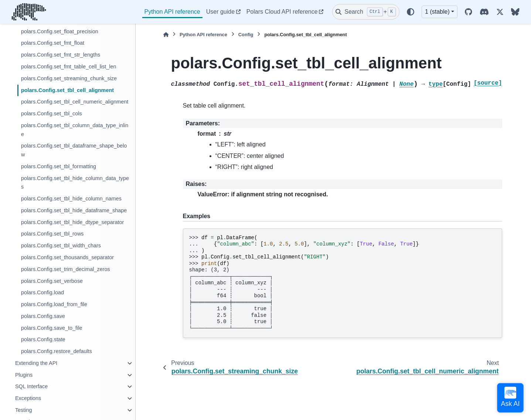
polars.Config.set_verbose (52, 281)
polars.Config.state (43, 339)
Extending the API (36, 363)
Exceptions (28, 398)
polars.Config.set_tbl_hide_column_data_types (75, 183)
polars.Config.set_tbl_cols (52, 114)
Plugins (24, 375)
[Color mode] (411, 12)
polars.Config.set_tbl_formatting (59, 166)
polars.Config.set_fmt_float (53, 43)
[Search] (366, 12)
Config (246, 35)
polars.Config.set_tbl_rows (52, 234)
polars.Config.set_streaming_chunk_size (69, 78)
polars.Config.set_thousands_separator (67, 257)
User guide (220, 12)
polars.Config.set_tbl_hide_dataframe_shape (74, 210)
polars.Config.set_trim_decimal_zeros (66, 269)
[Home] (166, 35)
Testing (24, 410)
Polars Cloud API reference (282, 12)
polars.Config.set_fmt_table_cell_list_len (69, 67)
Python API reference (172, 12)
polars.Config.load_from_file (54, 304)
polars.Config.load (42, 292)
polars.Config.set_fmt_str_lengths (61, 55)
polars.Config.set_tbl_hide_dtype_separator (72, 222)
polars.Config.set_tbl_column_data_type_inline (75, 130)
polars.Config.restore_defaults (57, 351)
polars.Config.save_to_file (52, 328)
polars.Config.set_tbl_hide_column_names (71, 199)
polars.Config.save (43, 316)
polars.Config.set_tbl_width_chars (61, 245)
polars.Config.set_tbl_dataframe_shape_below (74, 150)
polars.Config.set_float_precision (60, 31)
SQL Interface (31, 386)
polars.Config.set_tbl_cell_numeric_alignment (75, 102)
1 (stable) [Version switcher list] (437, 12)
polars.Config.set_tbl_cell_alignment (67, 90)
